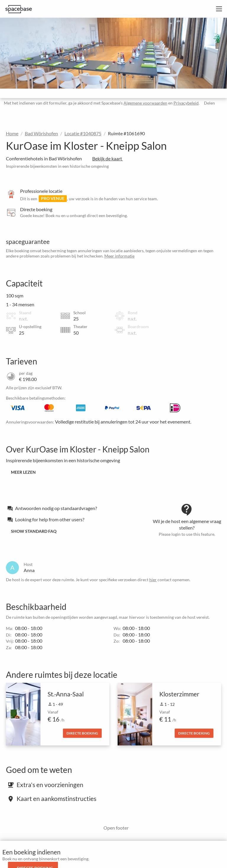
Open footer (114, 828)
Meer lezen (23, 472)
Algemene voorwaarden (144, 103)
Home (12, 133)
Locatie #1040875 (83, 133)
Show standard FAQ (34, 531)
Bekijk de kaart (110, 158)
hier (153, 580)
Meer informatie (119, 256)
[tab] (72, 508)
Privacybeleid (185, 103)
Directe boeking (82, 733)
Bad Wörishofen (41, 133)
